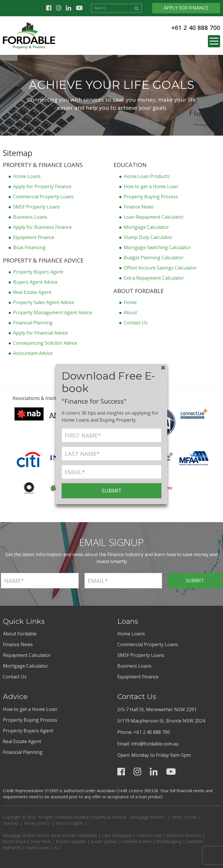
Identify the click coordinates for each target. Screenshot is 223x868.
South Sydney (104, 841)
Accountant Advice (33, 353)
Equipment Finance (34, 237)
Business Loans (30, 217)
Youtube (79, 8)
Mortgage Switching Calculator (157, 247)
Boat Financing (29, 247)
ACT (58, 848)
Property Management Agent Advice (53, 312)
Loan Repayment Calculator (154, 217)
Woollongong (169, 841)
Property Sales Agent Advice (44, 302)
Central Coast (149, 835)
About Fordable (20, 634)
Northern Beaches (184, 835)
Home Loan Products (147, 176)
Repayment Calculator (27, 655)
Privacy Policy (37, 823)
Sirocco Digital (69, 823)
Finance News (139, 207)
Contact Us (136, 323)
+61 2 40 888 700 (196, 28)
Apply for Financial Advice (41, 333)
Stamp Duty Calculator (148, 237)
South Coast (37, 848)
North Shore (15, 841)
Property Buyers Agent (38, 272)
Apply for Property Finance (42, 186)
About (130, 312)
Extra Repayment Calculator (154, 278)
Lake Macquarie (117, 835)
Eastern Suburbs (71, 841)
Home (130, 302)
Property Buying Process (151, 197)
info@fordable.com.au (155, 744)
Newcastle (87, 835)
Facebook (49, 8)
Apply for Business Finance (42, 227)
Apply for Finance (186, 8)
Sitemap (11, 823)
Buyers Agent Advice (35, 282)
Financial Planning (33, 323)
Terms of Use (184, 817)
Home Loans (27, 176)
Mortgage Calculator (146, 227)
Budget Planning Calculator (154, 258)
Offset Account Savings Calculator (160, 268)
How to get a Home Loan (151, 186)
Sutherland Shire (136, 841)
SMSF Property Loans (37, 207)
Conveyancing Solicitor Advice (45, 343)
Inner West (41, 841)
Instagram (59, 8)
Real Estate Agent (32, 292)
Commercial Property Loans (43, 197)
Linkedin (69, 8)
